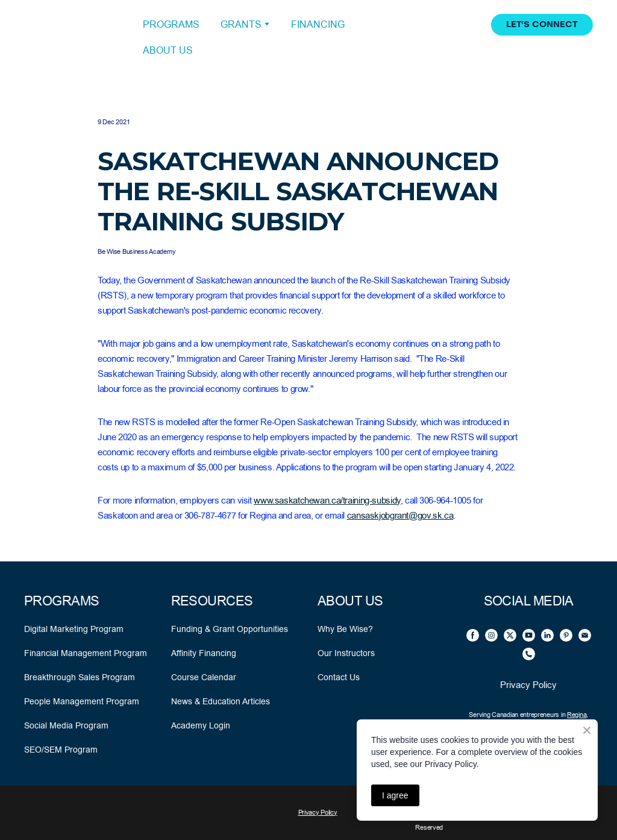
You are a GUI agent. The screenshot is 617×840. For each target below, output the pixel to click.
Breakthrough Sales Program (80, 677)
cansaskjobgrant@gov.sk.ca (400, 515)
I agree (395, 795)
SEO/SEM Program (61, 750)
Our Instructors (346, 653)
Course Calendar (204, 677)
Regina (577, 715)
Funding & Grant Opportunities (230, 629)
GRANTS (241, 24)
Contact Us (339, 677)
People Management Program (82, 701)
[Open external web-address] (74, 38)
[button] (542, 25)
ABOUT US (168, 50)
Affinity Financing (204, 653)
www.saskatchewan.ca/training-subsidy (327, 500)
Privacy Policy (528, 685)
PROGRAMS (171, 24)
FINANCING (318, 24)
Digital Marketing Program (74, 629)
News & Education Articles (221, 701)
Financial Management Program (86, 653)
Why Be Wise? (345, 629)
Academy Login (201, 725)
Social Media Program (66, 725)
